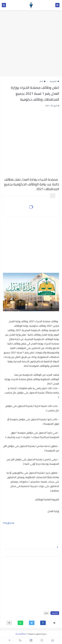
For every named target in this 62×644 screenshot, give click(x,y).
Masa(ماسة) (21, 634)
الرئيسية (54, 81)
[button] (43, 623)
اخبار (43, 81)
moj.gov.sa (9, 523)
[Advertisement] (31, 43)
